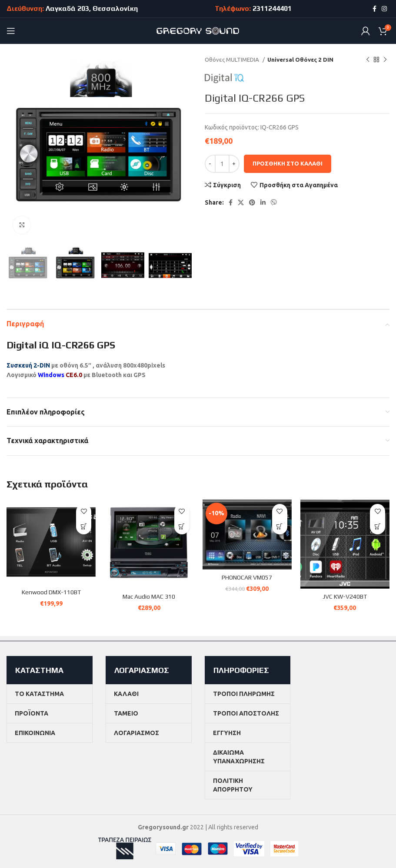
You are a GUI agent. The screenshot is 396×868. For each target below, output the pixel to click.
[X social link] (241, 202)
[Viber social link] (274, 202)
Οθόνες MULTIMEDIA (233, 60)
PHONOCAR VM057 (247, 577)
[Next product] (385, 60)
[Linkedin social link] (263, 202)
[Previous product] (368, 60)
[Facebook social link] (374, 9)
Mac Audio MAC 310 (149, 596)
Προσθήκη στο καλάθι (288, 163)
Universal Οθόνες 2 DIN (300, 60)
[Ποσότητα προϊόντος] (222, 164)
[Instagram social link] (384, 9)
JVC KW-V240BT (345, 596)
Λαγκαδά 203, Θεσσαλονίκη (92, 8)
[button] (84, 527)
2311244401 (272, 8)
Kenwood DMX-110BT (51, 592)
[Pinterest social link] (252, 202)
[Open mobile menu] (11, 31)
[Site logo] (198, 30)
